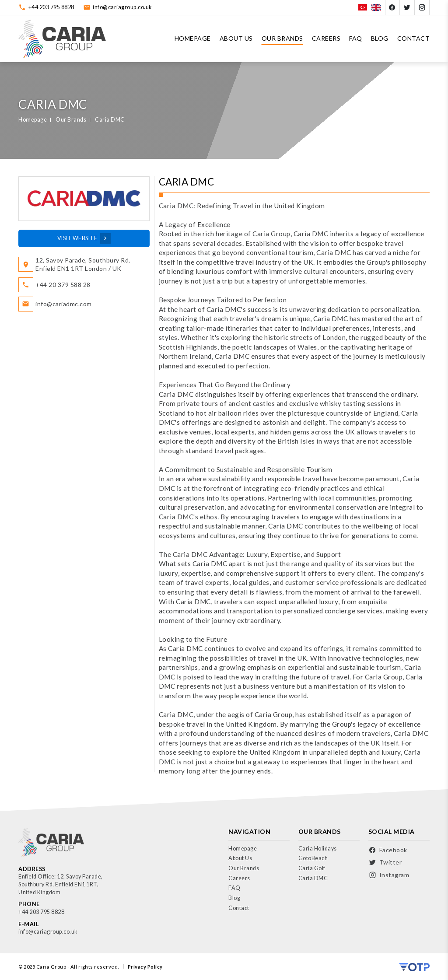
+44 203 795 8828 (51, 7)
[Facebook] (392, 7)
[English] (376, 7)
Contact (414, 38)
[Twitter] (407, 7)
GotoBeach (313, 858)
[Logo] (62, 39)
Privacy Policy (145, 967)
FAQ (356, 38)
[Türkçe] (363, 7)
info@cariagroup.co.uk (122, 7)
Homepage (193, 38)
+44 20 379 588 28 (63, 285)
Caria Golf (312, 868)
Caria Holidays (318, 849)
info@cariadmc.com (64, 304)
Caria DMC (110, 120)
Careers (326, 38)
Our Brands (282, 38)
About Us (236, 38)
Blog (380, 38)
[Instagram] (422, 7)
